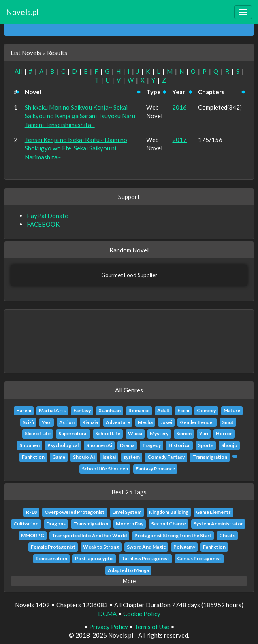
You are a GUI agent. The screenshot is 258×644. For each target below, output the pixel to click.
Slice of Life (38, 433)
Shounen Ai (99, 445)
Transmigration (210, 457)
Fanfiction (33, 457)
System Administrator (218, 524)
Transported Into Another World (89, 535)
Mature (232, 410)
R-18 (31, 512)
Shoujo (229, 445)
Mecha (145, 422)
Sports (206, 445)
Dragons (56, 524)
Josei (166, 422)
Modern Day (130, 524)
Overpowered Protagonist (75, 512)
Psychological (63, 445)
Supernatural (73, 433)
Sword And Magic (146, 547)
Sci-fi (28, 422)
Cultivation (26, 524)
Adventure (118, 422)
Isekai (109, 457)
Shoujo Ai (84, 457)
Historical (179, 445)
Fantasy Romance (155, 469)
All (18, 71)
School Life (108, 433)
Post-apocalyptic (94, 558)
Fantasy (82, 410)
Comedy (206, 410)
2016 (179, 107)
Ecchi (183, 410)
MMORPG (33, 535)
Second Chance (168, 524)
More (129, 581)
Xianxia (90, 422)
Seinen (184, 433)
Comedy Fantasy (166, 457)
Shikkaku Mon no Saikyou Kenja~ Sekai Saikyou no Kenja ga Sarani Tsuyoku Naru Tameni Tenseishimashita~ (80, 116)
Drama (127, 445)
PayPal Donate (47, 216)
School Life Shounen (105, 469)
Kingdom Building (169, 512)
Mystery (159, 433)
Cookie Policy (142, 614)
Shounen (30, 445)
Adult (163, 410)
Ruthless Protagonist (145, 558)
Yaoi (47, 422)
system (132, 457)
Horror (224, 433)
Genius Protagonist (199, 558)
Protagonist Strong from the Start (173, 535)
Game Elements (213, 512)
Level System (127, 512)
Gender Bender (197, 422)
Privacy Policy (109, 627)
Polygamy (184, 547)
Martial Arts (52, 410)
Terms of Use (152, 627)
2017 (179, 140)
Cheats (227, 535)
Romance (139, 410)
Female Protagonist (53, 547)
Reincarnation (51, 558)
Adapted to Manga (128, 570)
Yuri (204, 433)
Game (59, 457)
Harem (24, 410)
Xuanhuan (110, 410)
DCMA (107, 614)
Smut (228, 422)
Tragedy (151, 445)
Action (67, 422)
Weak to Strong (101, 547)
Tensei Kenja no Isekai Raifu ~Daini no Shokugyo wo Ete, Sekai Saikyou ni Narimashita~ (76, 148)
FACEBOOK (43, 224)
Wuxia (135, 433)
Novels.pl (22, 12)
